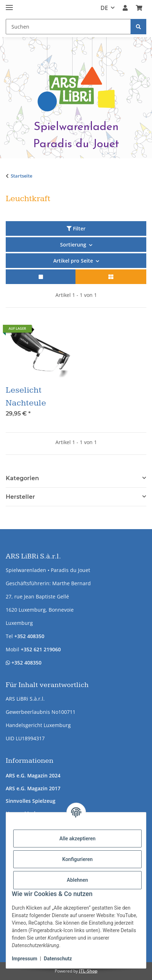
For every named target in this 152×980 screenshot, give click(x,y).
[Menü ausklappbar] (9, 4)
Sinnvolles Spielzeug (31, 801)
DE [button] (104, 8)
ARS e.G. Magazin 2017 (33, 788)
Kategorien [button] (22, 478)
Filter (76, 228)
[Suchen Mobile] (68, 27)
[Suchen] (138, 27)
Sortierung (73, 245)
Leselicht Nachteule (26, 397)
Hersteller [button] (20, 497)
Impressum (24, 959)
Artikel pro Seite (73, 261)
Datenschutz (58, 959)
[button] (125, 8)
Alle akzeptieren (77, 839)
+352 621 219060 (41, 649)
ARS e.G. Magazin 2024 (33, 775)
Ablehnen (77, 880)
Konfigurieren (77, 859)
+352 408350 (29, 636)
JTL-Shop (88, 971)
